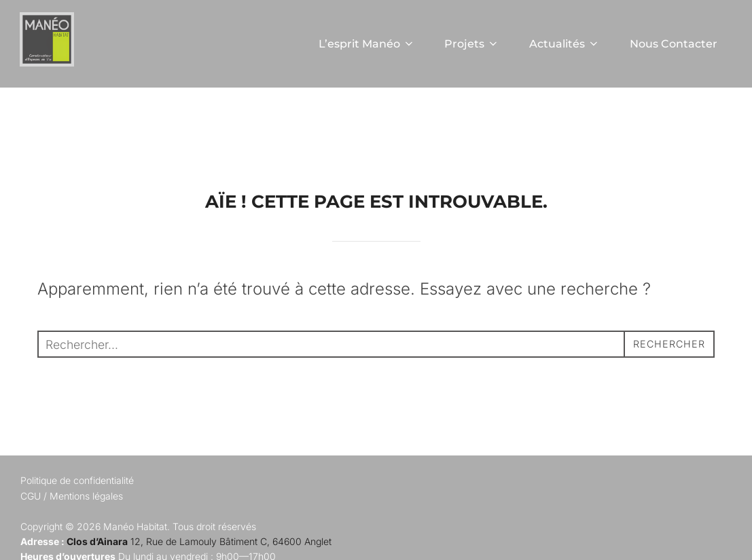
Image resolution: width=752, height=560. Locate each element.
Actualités (563, 44)
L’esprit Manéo (363, 44)
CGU (31, 530)
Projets (470, 44)
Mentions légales (86, 530)
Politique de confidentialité (77, 515)
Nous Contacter (673, 44)
